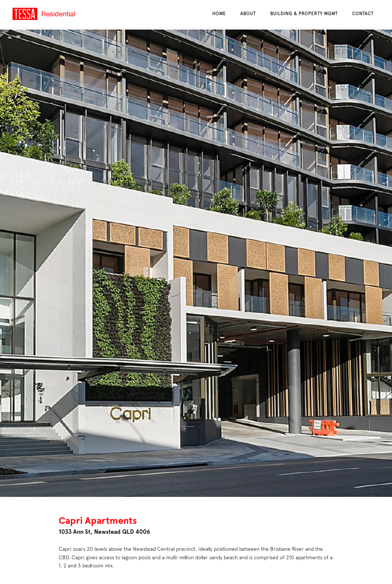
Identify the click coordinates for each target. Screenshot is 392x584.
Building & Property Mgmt (304, 14)
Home (219, 14)
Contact (363, 14)
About (248, 14)
